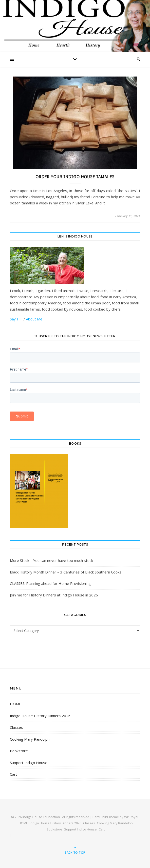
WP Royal (131, 817)
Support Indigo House (29, 763)
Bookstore (19, 751)
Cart (13, 774)
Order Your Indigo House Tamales (75, 177)
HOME (16, 704)
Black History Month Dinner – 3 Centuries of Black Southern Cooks (66, 572)
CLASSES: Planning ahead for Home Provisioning (50, 583)
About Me (34, 319)
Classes (16, 727)
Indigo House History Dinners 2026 (40, 716)
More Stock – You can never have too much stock (51, 560)
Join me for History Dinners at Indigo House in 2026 (54, 595)
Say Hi (16, 319)
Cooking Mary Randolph (30, 739)
